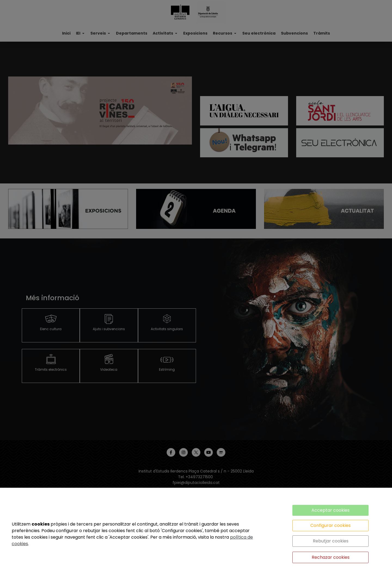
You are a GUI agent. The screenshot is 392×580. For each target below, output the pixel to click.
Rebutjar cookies (331, 541)
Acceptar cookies (330, 510)
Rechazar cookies (331, 557)
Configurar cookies (330, 525)
